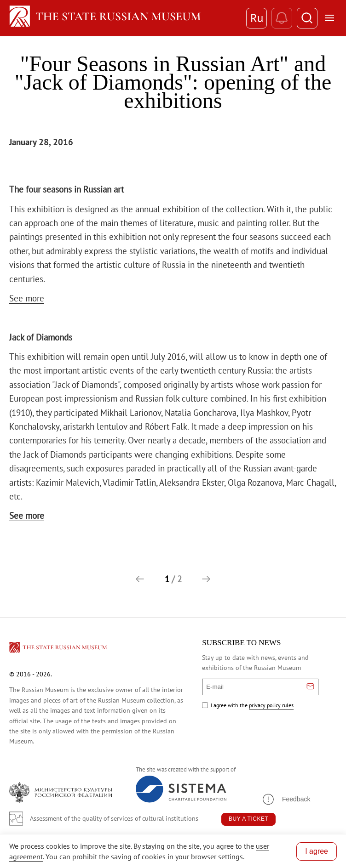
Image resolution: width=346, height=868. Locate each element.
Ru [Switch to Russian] (257, 18)
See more (27, 298)
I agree (317, 851)
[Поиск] (307, 18)
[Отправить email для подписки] (310, 687)
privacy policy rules (271, 705)
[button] (140, 579)
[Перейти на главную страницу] (59, 649)
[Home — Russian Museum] (123, 18)
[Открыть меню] (329, 18)
